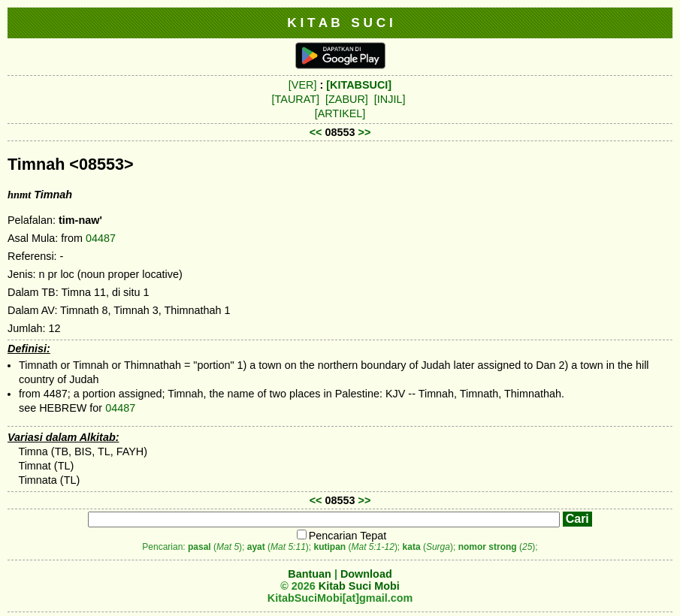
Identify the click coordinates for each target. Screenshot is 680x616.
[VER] (303, 85)
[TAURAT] (296, 99)
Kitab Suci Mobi (359, 586)
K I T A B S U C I (340, 23)
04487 (101, 238)
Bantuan (310, 574)
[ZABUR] (347, 99)
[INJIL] (390, 99)
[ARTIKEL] (340, 113)
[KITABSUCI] (359, 85)
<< (316, 132)
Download (366, 574)
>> (365, 132)
